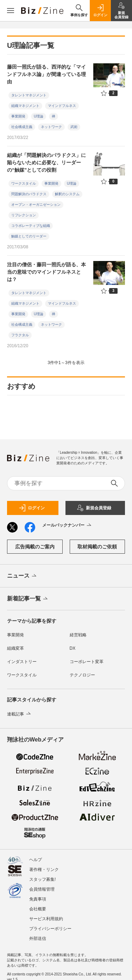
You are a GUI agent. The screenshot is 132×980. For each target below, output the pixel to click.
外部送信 (38, 935)
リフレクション (24, 215)
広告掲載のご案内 (35, 547)
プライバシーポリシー (50, 925)
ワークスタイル (24, 183)
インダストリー (22, 662)
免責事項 (38, 896)
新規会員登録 (94, 508)
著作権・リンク (44, 866)
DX (73, 648)
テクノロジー (82, 675)
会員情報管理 (42, 886)
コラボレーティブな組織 (31, 226)
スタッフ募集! (42, 876)
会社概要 (38, 905)
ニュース (22, 576)
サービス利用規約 (46, 915)
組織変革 (15, 648)
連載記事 (20, 714)
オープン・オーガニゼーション (36, 205)
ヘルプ (36, 856)
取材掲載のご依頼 (97, 547)
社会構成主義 (22, 127)
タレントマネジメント (29, 95)
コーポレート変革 (87, 662)
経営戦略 (78, 635)
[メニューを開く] (11, 11)
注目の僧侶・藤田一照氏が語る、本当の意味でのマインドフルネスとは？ (46, 272)
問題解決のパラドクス (29, 194)
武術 (74, 127)
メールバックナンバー (67, 526)
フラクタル (20, 335)
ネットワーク (51, 127)
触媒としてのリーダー (29, 236)
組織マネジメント (25, 106)
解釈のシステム (67, 194)
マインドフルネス (62, 106)
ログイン (32, 508)
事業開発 (18, 116)
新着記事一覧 (28, 599)
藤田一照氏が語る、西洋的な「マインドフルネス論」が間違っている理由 (46, 74)
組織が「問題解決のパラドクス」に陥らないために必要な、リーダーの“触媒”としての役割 (46, 163)
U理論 (39, 116)
